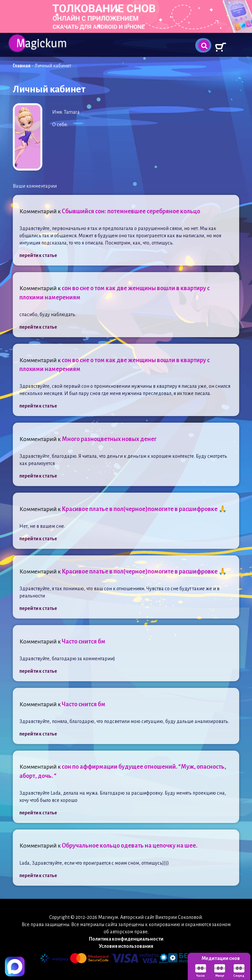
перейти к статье (38, 255)
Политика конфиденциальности (126, 939)
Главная (22, 66)
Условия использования (126, 946)
